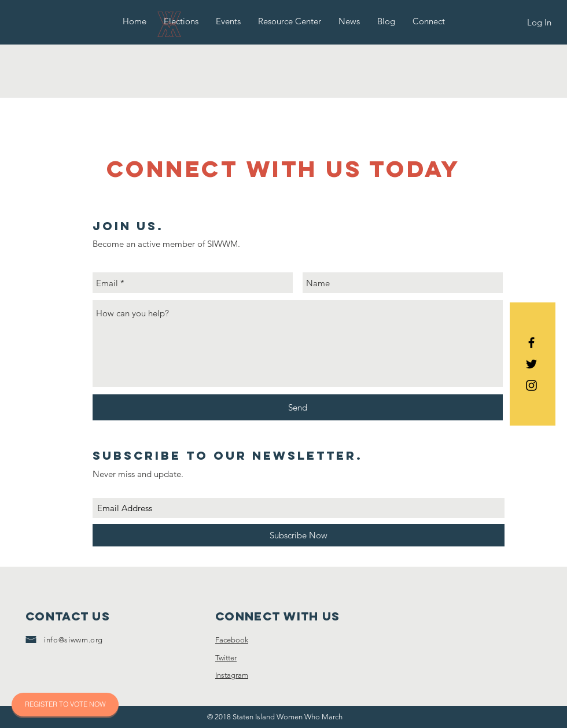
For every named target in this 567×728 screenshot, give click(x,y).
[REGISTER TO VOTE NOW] (65, 705)
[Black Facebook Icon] (531, 343)
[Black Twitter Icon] (531, 364)
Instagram (232, 675)
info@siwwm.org (73, 640)
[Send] (298, 407)
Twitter (226, 658)
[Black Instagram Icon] (531, 385)
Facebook (232, 640)
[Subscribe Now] (299, 535)
